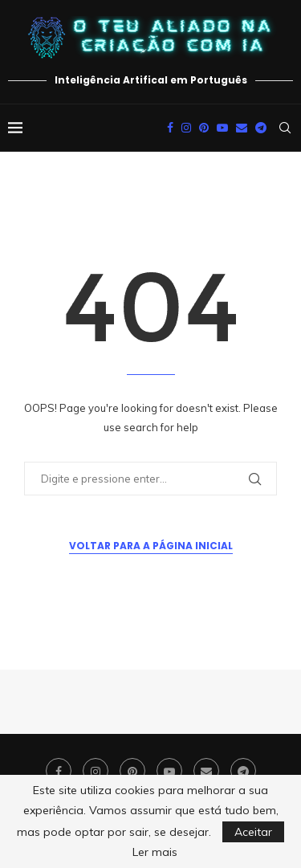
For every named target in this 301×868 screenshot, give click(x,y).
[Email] (242, 128)
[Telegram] (261, 128)
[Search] (285, 128)
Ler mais (155, 852)
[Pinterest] (204, 128)
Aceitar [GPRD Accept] (253, 832)
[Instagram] (186, 128)
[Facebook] (170, 128)
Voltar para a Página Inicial (151, 546)
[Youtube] (222, 128)
